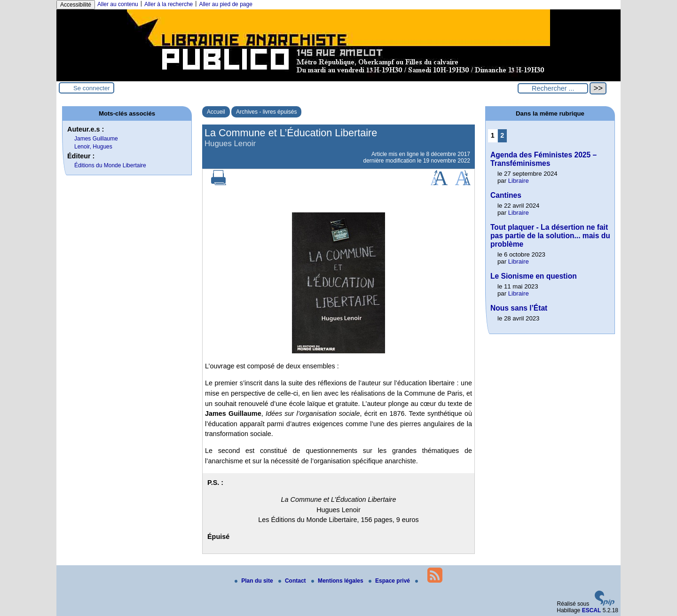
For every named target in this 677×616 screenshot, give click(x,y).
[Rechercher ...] (553, 88)
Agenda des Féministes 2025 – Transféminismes (543, 159)
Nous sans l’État (519, 308)
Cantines (506, 195)
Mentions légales (338, 581)
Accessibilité (76, 5)
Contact (293, 581)
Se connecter (92, 88)
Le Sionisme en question (534, 276)
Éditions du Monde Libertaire (110, 165)
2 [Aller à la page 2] (502, 135)
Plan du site (255, 581)
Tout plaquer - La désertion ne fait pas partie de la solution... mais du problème (550, 236)
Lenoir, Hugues (93, 147)
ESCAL (592, 610)
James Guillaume (96, 139)
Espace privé (390, 581)
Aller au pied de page (225, 4)
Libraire (519, 181)
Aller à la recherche (169, 4)
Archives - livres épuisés (266, 112)
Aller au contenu (118, 4)
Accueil (216, 112)
